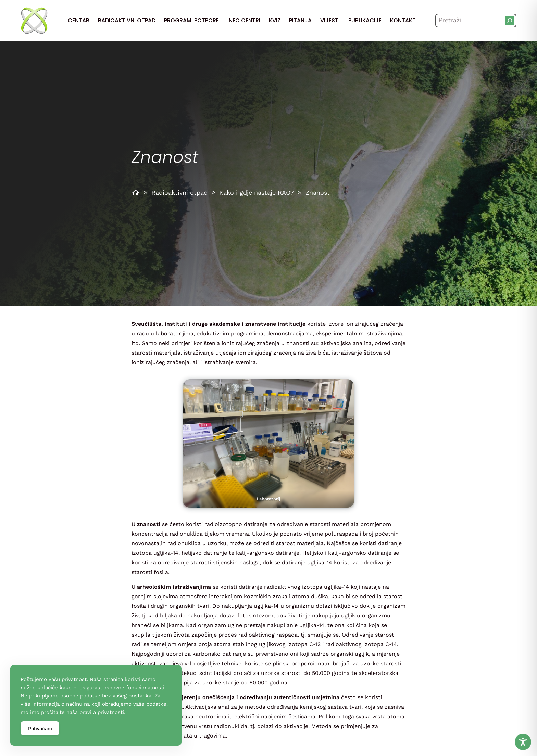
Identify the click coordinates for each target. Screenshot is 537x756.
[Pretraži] (510, 21)
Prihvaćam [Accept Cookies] (40, 728)
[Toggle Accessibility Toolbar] (523, 742)
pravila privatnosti (102, 712)
